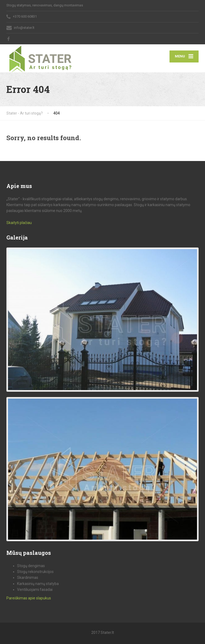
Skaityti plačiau (19, 223)
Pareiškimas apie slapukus (29, 598)
